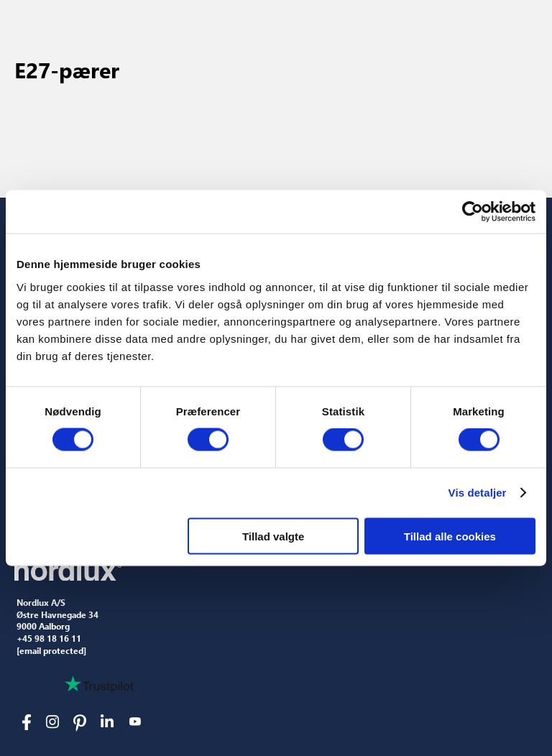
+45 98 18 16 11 (49, 639)
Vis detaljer (478, 493)
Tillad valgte (273, 536)
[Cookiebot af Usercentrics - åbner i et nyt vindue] (473, 212)
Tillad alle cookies (450, 536)
